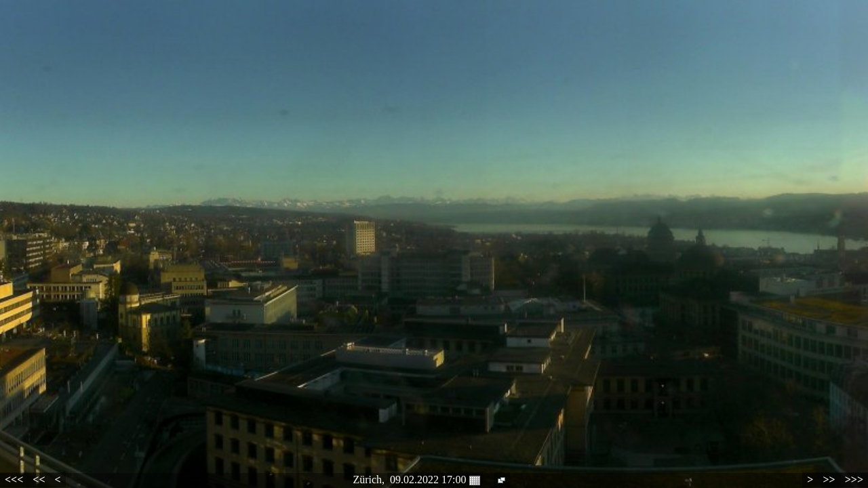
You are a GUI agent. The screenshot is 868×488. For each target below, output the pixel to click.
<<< (14, 480)
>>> (854, 480)
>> (829, 480)
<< (39, 480)
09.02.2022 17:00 (435, 480)
